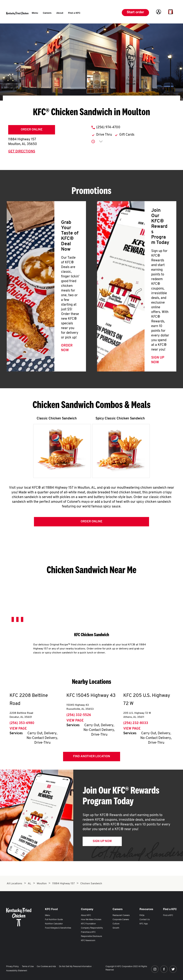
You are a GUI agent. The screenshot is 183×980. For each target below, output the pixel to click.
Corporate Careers (121, 920)
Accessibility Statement (17, 971)
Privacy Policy (12, 967)
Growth (116, 928)
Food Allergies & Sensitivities (58, 928)
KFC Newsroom (88, 941)
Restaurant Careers (121, 915)
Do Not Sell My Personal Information (75, 967)
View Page (18, 730)
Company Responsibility (92, 928)
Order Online (32, 130)
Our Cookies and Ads (46, 967)
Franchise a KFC (88, 932)
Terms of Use (28, 967)
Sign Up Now (102, 842)
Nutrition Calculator (54, 924)
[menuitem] (35, 13)
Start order (135, 13)
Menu (48, 915)
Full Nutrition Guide (54, 920)
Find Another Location (92, 758)
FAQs (142, 915)
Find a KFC (168, 915)
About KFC (86, 915)
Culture (116, 924)
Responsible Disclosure (91, 936)
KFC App (144, 924)
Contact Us (145, 920)
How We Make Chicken (91, 920)
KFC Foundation (88, 924)
